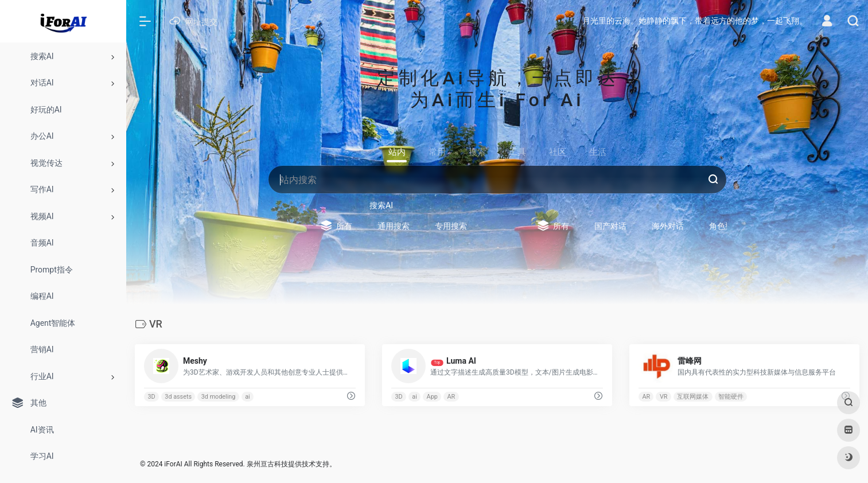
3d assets (178, 397)
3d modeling (219, 397)
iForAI (173, 464)
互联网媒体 (693, 397)
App (432, 397)
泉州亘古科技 (267, 464)
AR (451, 397)
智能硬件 (731, 397)
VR (664, 397)
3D (151, 397)
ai (248, 397)
